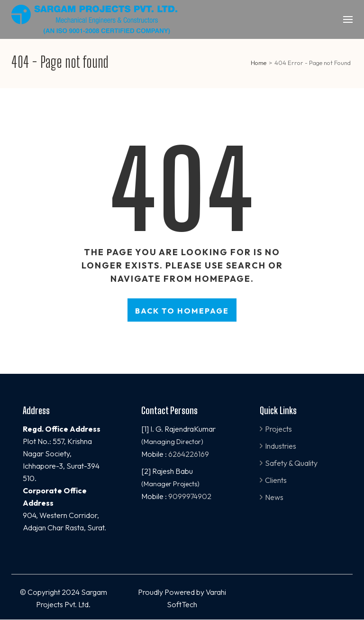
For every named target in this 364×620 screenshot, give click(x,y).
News (274, 497)
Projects (278, 429)
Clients (276, 480)
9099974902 (190, 496)
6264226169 (189, 454)
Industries (281, 446)
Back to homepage (182, 311)
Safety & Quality (291, 463)
